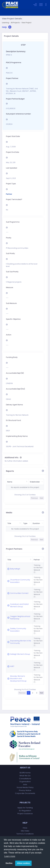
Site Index (25, 809)
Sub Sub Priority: (12, 272)
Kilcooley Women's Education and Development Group (18, 657)
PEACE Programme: (14, 62)
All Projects (15, 23)
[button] (7, 27)
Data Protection (25, 824)
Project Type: (11, 184)
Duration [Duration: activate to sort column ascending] (33, 523)
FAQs (25, 806)
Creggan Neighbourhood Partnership (16, 607)
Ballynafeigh (15, 568)
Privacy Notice (25, 769)
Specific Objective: (13, 319)
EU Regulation (25, 789)
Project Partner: (12, 78)
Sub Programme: (13, 222)
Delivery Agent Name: (15, 405)
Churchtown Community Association (15, 577)
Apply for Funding (25, 786)
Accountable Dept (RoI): (16, 389)
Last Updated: (12, 168)
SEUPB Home (25, 751)
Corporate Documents (25, 772)
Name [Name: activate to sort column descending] (10, 482)
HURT (12, 646)
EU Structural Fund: (14, 420)
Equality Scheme (25, 830)
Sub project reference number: (19, 114)
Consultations (25, 757)
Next (42, 671)
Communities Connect (16, 587)
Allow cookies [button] (23, 863)
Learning (5, 23)
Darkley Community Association (18, 617)
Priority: (9, 238)
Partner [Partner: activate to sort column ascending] (32, 560)
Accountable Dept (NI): (15, 373)
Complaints (25, 818)
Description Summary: (16, 52)
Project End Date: (13, 152)
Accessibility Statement (25, 827)
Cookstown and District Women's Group (17, 597)
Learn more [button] (10, 856)
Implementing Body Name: (17, 436)
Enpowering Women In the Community (18, 626)
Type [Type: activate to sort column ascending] (20, 523)
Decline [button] (9, 863)
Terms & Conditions (25, 812)
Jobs (25, 763)
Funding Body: (12, 357)
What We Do (25, 754)
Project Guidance (25, 792)
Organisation (25, 760)
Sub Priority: (11, 254)
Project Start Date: (13, 136)
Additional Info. (12, 458)
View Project (26, 23)
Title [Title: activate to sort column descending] (9, 523)
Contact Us (25, 815)
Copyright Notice (25, 833)
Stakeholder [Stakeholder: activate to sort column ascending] (28, 482)
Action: (9, 335)
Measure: (10, 287)
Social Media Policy (25, 766)
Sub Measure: (11, 303)
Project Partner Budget (15, 99)
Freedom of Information (25, 821)
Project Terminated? (14, 200)
